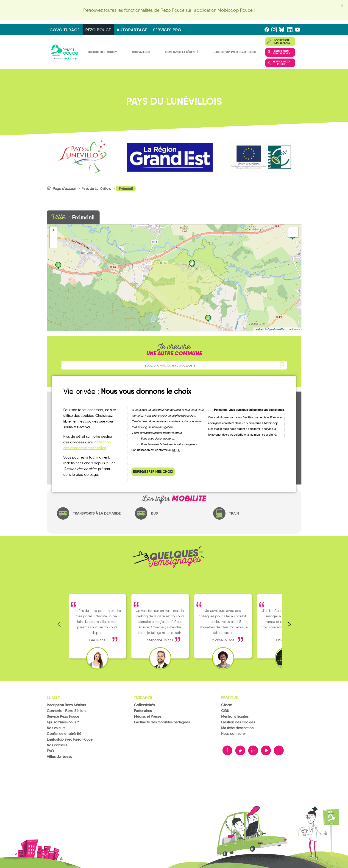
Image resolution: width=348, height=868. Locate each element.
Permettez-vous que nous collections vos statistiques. (249, 410)
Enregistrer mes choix (153, 472)
